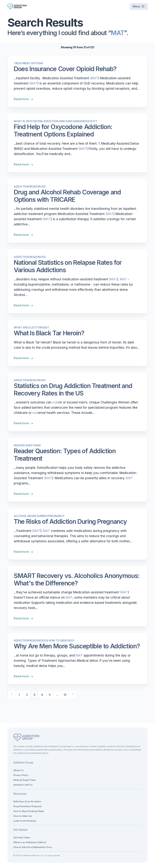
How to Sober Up (23, 817)
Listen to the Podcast (25, 822)
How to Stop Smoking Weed (29, 812)
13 (65, 695)
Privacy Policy (21, 776)
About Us (19, 771)
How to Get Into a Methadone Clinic (33, 848)
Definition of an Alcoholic (27, 802)
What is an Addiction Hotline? (30, 843)
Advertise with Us (23, 786)
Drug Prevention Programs (28, 807)
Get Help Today (22, 838)
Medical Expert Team (25, 781)
